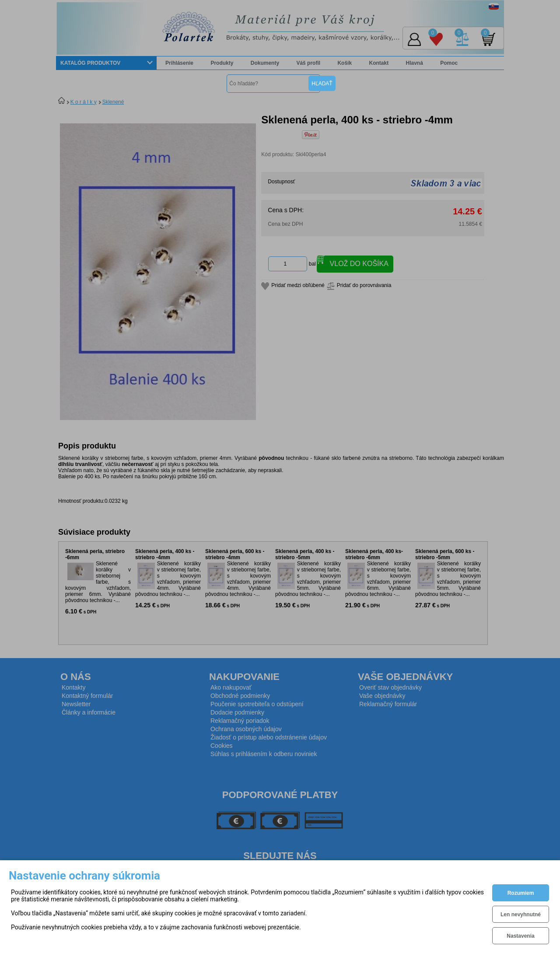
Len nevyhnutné (521, 914)
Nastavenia (520, 936)
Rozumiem (521, 893)
